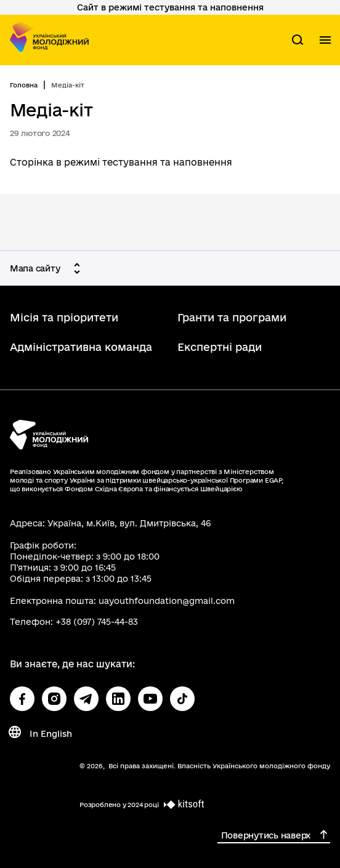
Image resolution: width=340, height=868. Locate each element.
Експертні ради (220, 347)
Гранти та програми (232, 317)
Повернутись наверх (266, 835)
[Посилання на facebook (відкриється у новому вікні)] (22, 699)
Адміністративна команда (81, 347)
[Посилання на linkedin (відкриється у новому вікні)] (118, 699)
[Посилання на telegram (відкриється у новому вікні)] (86, 699)
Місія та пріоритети (64, 317)
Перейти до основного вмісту (8, 8)
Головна (24, 85)
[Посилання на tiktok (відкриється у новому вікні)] (182, 699)
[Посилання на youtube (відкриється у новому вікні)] (150, 699)
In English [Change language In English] (51, 734)
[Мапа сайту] (47, 268)
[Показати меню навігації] (325, 40)
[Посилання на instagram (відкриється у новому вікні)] (54, 699)
